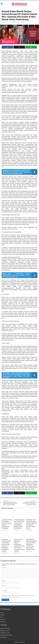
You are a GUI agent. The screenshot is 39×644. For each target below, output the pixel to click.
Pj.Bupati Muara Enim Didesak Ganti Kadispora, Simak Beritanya (28, 503)
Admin (4, 22)
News (15, 22)
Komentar (5, 567)
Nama (4, 581)
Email (4, 586)
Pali (1, 617)
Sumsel (2, 615)
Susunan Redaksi (5, 628)
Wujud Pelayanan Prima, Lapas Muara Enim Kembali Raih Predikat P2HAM (11, 503)
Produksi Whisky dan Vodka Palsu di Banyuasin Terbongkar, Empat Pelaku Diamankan (19, 524)
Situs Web (4, 591)
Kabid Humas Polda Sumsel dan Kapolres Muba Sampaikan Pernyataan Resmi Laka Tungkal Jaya (32, 544)
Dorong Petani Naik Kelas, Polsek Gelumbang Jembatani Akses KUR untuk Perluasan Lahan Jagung (19, 545)
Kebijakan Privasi (5, 631)
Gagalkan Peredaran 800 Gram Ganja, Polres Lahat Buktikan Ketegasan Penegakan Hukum (6, 545)
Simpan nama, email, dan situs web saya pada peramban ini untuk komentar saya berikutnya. (19, 596)
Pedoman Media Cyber (6, 635)
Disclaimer (3, 637)
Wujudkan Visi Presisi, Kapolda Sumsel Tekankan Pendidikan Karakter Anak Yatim (32, 524)
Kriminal (3, 622)
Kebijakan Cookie (5, 633)
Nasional (3, 619)
